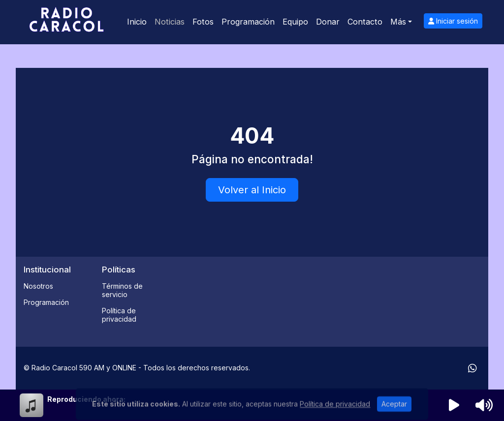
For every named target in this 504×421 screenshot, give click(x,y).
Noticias (170, 22)
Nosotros (38, 286)
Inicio (137, 22)
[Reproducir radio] (454, 405)
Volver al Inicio (252, 190)
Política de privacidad (119, 315)
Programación (248, 22)
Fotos (203, 22)
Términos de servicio (122, 290)
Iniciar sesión (453, 21)
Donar (328, 22)
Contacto (365, 22)
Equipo (295, 22)
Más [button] (398, 22)
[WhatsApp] (472, 368)
